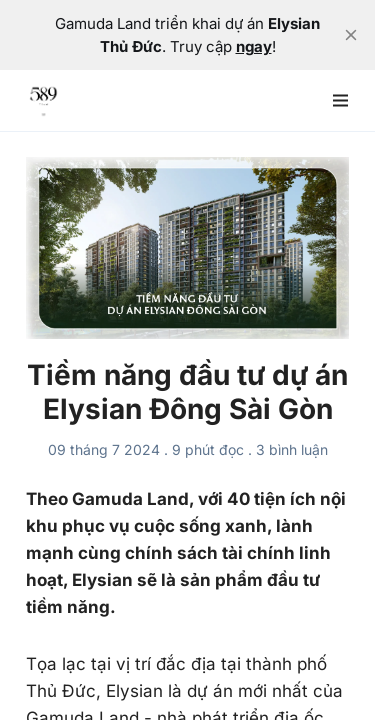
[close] (351, 35)
